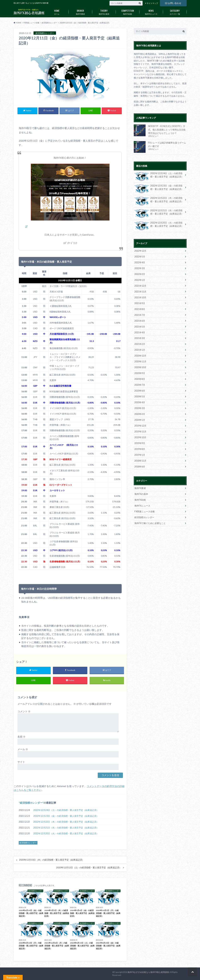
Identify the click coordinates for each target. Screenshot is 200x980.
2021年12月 (140, 286)
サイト (21, 762)
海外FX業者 (80, 12)
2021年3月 (140, 338)
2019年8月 (140, 449)
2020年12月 (140, 356)
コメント (24, 711)
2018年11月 (140, 461)
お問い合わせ (173, 3)
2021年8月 (140, 309)
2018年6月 (140, 466)
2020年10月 (140, 367)
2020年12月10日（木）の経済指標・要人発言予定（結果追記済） (52, 860)
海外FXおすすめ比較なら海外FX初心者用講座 (148, 972)
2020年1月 (140, 420)
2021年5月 (140, 327)
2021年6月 (140, 321)
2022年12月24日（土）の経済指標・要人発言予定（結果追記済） (66, 810)
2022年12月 (140, 251)
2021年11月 (140, 292)
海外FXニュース (151, 12)
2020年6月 (140, 391)
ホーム (57, 12)
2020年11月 (140, 361)
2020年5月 (140, 396)
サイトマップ (152, 3)
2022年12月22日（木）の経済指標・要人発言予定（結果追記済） (66, 822)
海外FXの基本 (104, 12)
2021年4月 (140, 332)
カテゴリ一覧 (175, 12)
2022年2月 (140, 274)
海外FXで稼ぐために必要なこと (150, 523)
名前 (21, 737)
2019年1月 (140, 455)
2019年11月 (140, 431)
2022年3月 (140, 268)
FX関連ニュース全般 (145, 511)
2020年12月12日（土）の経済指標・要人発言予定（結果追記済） (89, 868)
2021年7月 (140, 315)
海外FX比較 (128, 12)
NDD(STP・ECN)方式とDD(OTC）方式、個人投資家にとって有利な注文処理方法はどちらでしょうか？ (167, 129)
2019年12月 (140, 426)
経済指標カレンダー (31, 803)
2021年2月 (140, 344)
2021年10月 (140, 297)
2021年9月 (140, 303)
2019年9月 (140, 443)
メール (23, 749)
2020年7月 (140, 385)
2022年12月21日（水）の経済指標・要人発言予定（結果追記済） (66, 828)
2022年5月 (140, 257)
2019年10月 (140, 437)
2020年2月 (140, 414)
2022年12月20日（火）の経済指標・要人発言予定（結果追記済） (66, 833)
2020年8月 (140, 379)
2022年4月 (140, 262)
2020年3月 (140, 408)
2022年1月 (140, 280)
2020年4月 (140, 402)
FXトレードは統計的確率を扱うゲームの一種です (167, 144)
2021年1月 (140, 350)
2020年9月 (140, 373)
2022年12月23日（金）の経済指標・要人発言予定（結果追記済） (66, 816)
